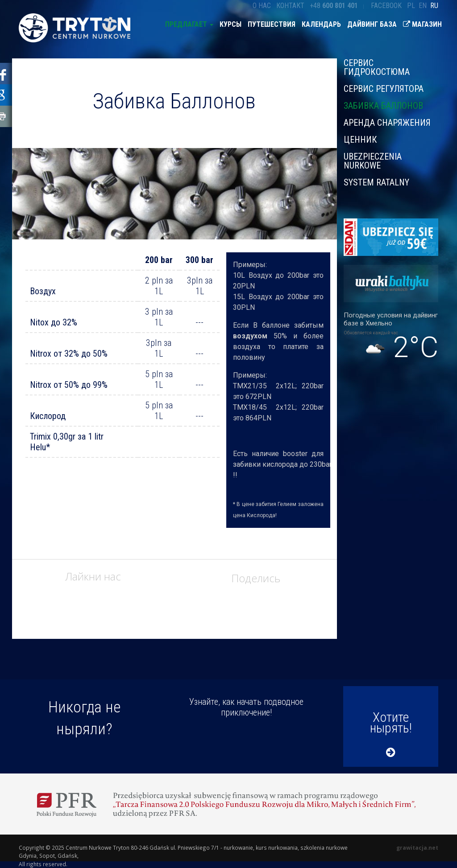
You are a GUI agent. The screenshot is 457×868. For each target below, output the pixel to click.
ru (434, 6)
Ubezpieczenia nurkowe (373, 161)
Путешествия (272, 24)
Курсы (231, 24)
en (423, 6)
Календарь (321, 24)
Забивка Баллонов (383, 106)
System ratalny (376, 182)
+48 (334, 6)
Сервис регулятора (384, 89)
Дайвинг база (372, 24)
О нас (262, 6)
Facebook (386, 6)
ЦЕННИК (360, 140)
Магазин (422, 24)
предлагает (189, 24)
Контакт (290, 6)
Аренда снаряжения (387, 123)
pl (411, 6)
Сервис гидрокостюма (377, 68)
